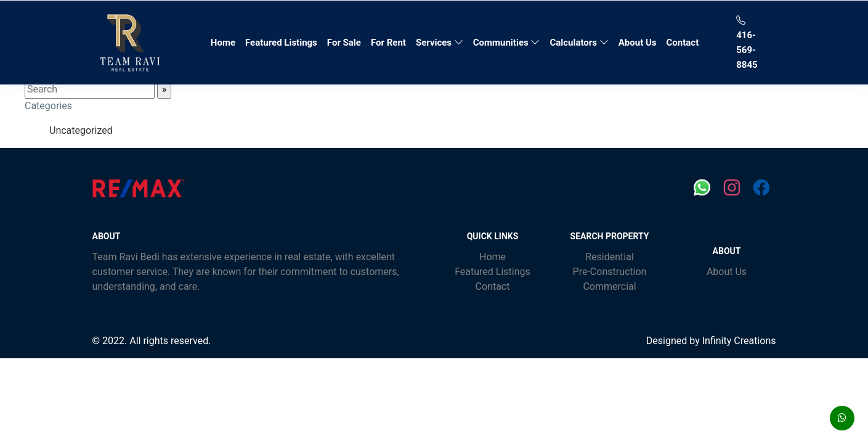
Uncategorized (81, 130)
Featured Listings (281, 43)
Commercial (609, 286)
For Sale (344, 43)
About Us (638, 43)
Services (440, 43)
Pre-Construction (610, 272)
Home (225, 41)
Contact (683, 43)
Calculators (579, 43)
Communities (507, 43)
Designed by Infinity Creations (711, 341)
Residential (610, 257)
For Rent (388, 43)
